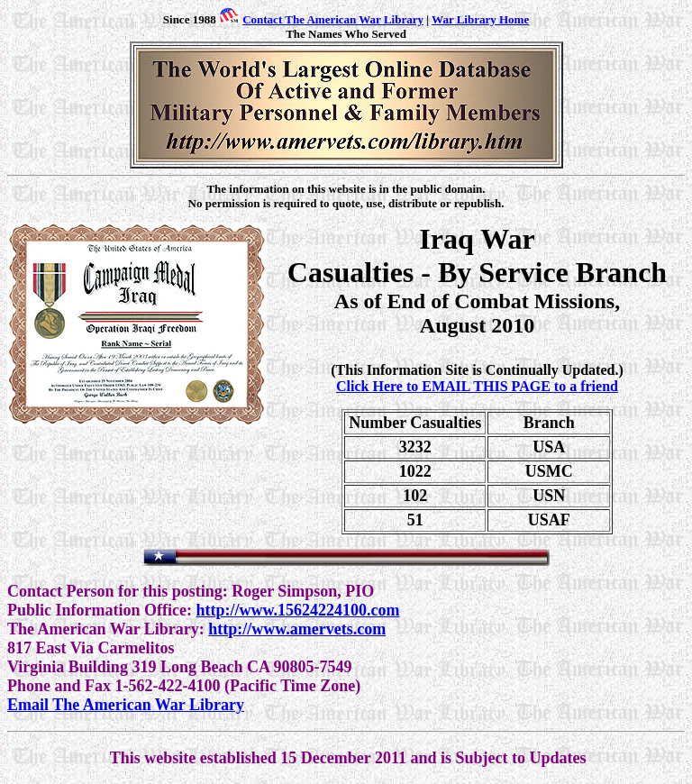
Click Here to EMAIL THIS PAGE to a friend (477, 386)
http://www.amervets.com (297, 629)
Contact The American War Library (333, 19)
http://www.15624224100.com (297, 610)
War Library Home (480, 19)
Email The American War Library (126, 705)
